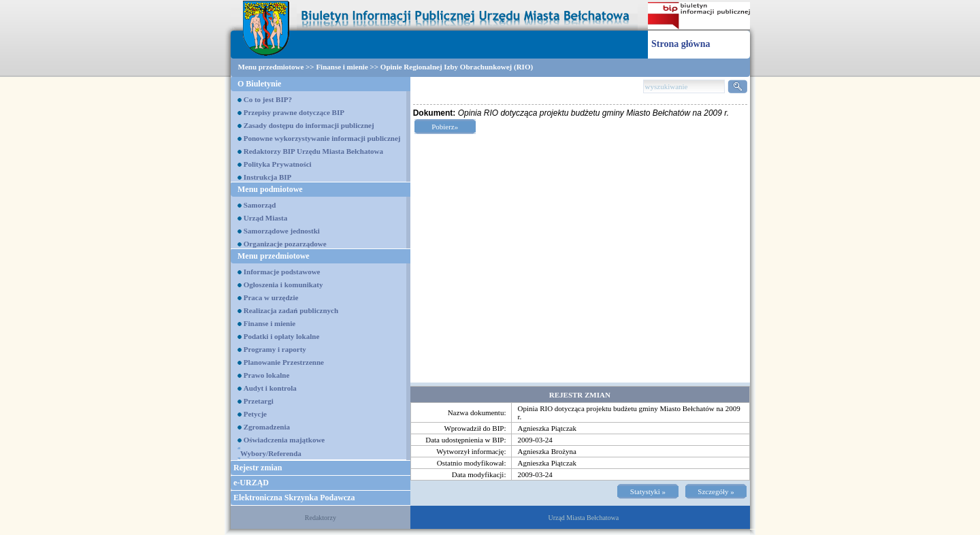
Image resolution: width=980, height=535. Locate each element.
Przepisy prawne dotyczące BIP (294, 112)
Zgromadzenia (267, 427)
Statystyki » (648, 491)
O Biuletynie (259, 84)
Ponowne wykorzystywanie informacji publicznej (322, 138)
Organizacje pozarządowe (285, 244)
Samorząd (260, 205)
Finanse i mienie (342, 67)
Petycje (255, 414)
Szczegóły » (716, 491)
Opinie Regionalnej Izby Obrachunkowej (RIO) (457, 67)
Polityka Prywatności (278, 164)
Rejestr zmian (258, 468)
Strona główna (681, 44)
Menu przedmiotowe (271, 67)
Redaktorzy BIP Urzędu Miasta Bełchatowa (313, 151)
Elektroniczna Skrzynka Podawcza (294, 498)
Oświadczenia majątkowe (284, 440)
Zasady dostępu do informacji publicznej (309, 125)
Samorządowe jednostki (282, 231)
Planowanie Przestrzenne (284, 362)
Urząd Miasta (265, 218)
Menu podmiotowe (270, 189)
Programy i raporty (275, 349)
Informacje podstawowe (282, 272)
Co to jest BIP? (268, 99)
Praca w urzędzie (271, 297)
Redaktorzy (321, 518)
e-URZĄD (251, 483)
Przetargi (259, 401)
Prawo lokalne (267, 375)
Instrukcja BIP (268, 177)
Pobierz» (445, 127)
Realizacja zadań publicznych (291, 310)
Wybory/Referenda (271, 453)
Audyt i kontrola (270, 388)
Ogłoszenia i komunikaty (283, 285)
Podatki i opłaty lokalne (282, 336)
